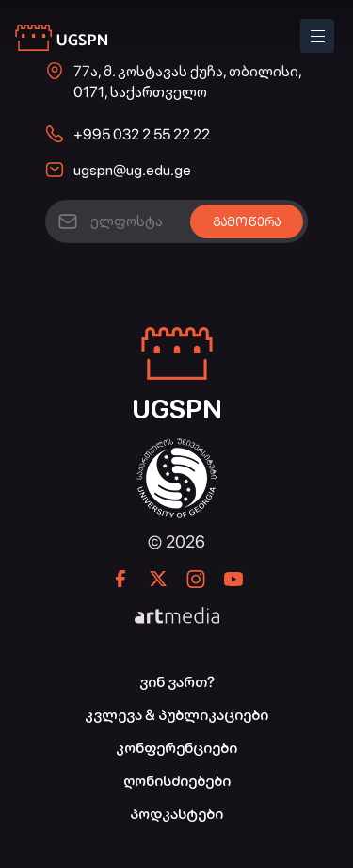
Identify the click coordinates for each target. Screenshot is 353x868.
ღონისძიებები (177, 781)
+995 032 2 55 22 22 (142, 134)
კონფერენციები (176, 748)
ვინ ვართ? (177, 682)
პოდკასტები (176, 814)
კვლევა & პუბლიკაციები (176, 715)
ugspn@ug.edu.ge (132, 170)
